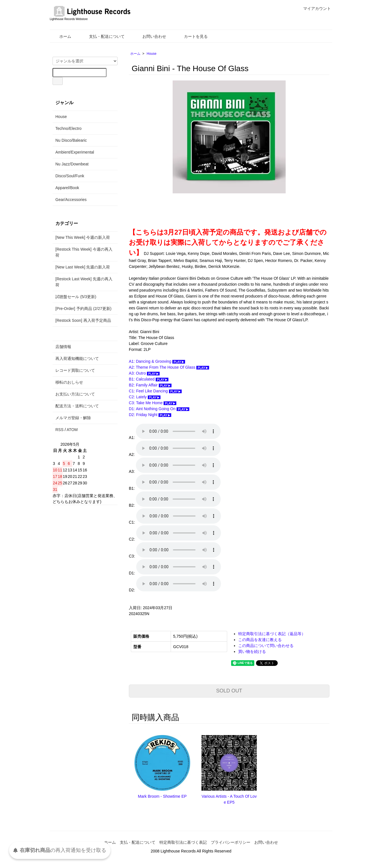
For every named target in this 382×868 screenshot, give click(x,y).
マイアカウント (314, 8)
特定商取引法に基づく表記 (183, 842)
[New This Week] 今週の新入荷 (83, 237)
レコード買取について (75, 370)
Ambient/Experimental (75, 152)
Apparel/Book (67, 188)
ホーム (61, 36)
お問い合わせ (150, 36)
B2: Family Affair (150, 385)
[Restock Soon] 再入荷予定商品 (83, 320)
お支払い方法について (75, 394)
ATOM (72, 430)
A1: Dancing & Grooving (157, 361)
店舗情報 (63, 347)
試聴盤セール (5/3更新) (76, 297)
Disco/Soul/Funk (70, 176)
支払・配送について (103, 36)
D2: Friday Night (150, 415)
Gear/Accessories (71, 200)
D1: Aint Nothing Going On (159, 409)
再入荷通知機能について (77, 358)
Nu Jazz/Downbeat (72, 164)
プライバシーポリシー (231, 842)
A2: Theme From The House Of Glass (169, 367)
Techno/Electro (69, 128)
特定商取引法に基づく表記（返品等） (272, 634)
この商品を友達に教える (260, 640)
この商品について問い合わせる (266, 646)
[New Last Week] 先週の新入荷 (83, 267)
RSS (59, 430)
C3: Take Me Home (153, 403)
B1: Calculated (149, 379)
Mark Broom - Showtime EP (162, 796)
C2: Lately (145, 397)
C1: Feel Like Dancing (155, 391)
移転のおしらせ (69, 382)
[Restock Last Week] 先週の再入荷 (84, 282)
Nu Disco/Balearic (71, 140)
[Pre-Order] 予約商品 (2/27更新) (83, 309)
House (152, 54)
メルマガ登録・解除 (73, 418)
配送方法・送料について (77, 406)
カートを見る (192, 36)
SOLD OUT (229, 691)
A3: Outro (144, 373)
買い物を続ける (252, 651)
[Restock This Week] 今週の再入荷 (84, 252)
